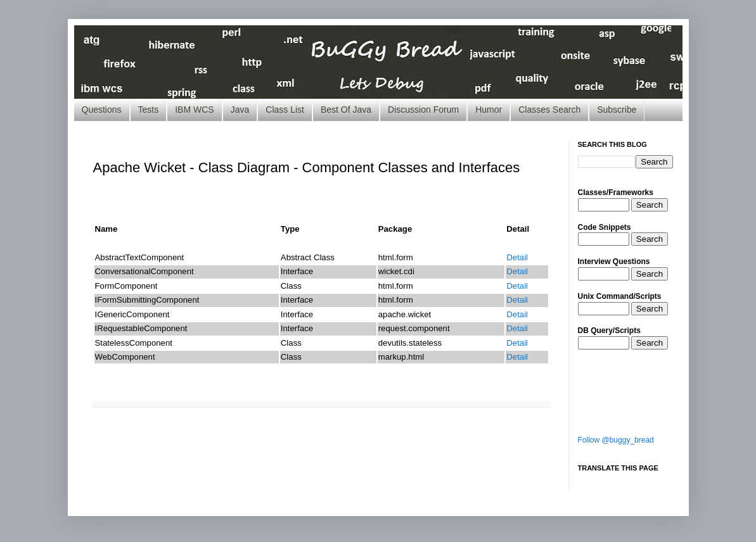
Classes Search (549, 110)
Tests (149, 110)
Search (650, 205)
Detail (517, 257)
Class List (285, 110)
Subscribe (617, 110)
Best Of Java (346, 110)
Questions (102, 110)
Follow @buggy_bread (616, 440)
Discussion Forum (423, 110)
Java (240, 110)
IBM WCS (194, 110)
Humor (489, 110)
